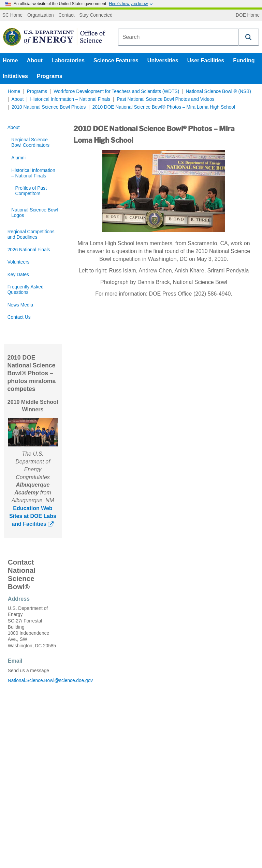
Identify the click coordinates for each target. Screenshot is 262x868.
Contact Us (19, 317)
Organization (41, 15)
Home (10, 60)
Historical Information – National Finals (70, 99)
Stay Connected (96, 15)
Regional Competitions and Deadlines (31, 234)
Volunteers (19, 262)
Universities (163, 60)
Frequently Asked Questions (26, 290)
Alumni (18, 158)
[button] (249, 37)
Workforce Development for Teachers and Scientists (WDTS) (116, 91)
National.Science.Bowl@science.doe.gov (33, 681)
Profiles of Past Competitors (31, 191)
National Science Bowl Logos (34, 213)
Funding (244, 60)
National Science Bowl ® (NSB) (218, 91)
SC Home (12, 15)
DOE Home (248, 15)
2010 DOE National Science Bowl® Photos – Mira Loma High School (164, 107)
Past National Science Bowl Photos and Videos (165, 99)
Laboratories (68, 60)
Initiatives (15, 76)
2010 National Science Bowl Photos (49, 107)
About (35, 60)
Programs (50, 76)
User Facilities (206, 60)
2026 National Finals (29, 250)
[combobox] (178, 37)
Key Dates (18, 275)
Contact (66, 15)
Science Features (116, 60)
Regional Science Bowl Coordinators (30, 143)
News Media (20, 305)
